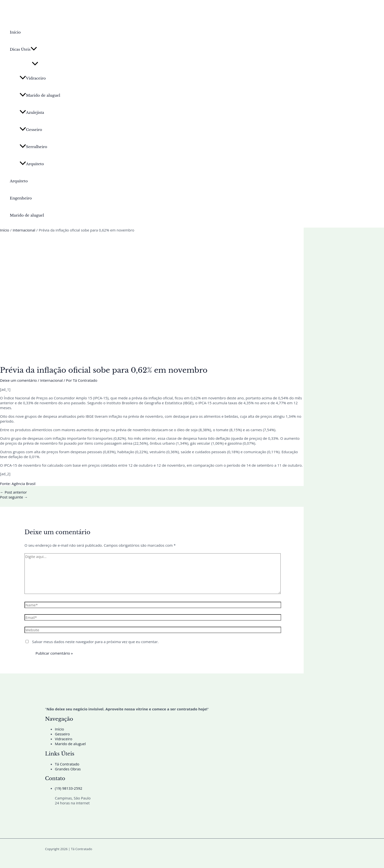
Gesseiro (31, 130)
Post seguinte (14, 497)
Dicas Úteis (23, 49)
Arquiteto (32, 164)
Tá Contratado (67, 764)
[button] (34, 49)
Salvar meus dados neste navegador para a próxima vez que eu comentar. (95, 642)
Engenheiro (21, 198)
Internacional (51, 380)
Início (15, 32)
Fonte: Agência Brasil (18, 484)
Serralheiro (33, 147)
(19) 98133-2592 (69, 788)
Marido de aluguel (40, 95)
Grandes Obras (68, 769)
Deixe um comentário (18, 380)
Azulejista (32, 112)
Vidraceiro (33, 78)
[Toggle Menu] (35, 64)
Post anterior (13, 492)
